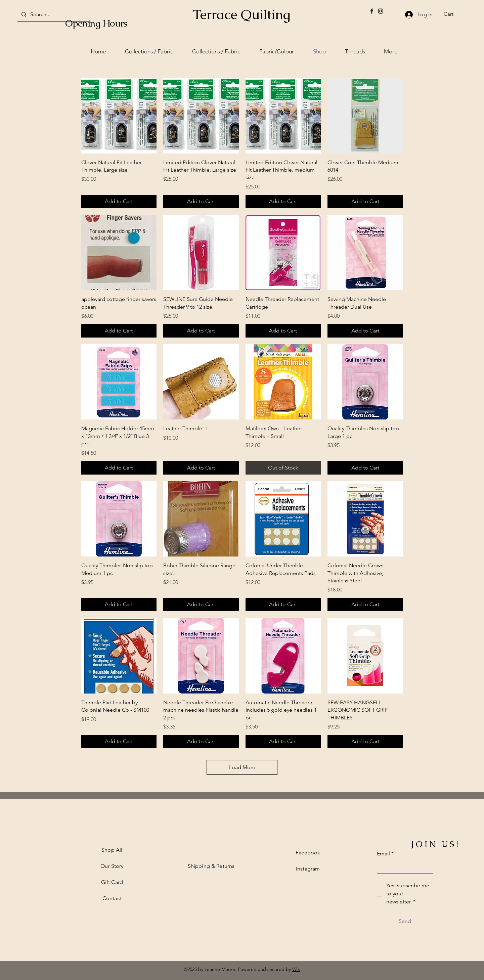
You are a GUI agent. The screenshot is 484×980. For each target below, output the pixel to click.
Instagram (308, 869)
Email (385, 854)
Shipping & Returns (211, 866)
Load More (242, 767)
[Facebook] (372, 11)
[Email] (403, 867)
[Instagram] (381, 11)
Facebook (308, 853)
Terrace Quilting (241, 14)
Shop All (112, 850)
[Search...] (53, 14)
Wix (296, 969)
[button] (453, 14)
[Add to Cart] (119, 202)
